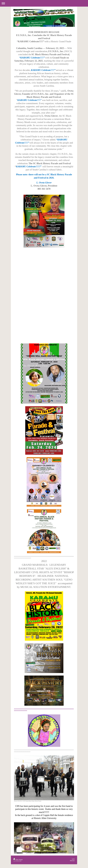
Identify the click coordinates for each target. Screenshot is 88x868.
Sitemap (21, 859)
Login (73, 859)
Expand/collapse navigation (44, 3)
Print (16, 859)
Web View (72, 860)
